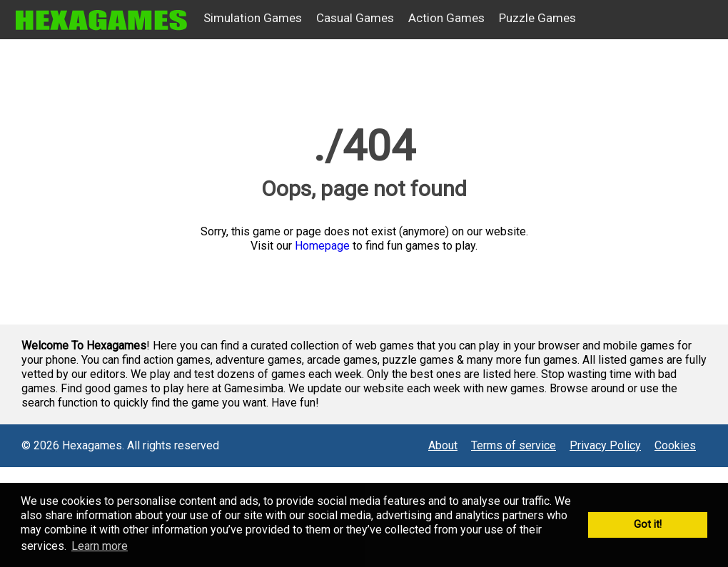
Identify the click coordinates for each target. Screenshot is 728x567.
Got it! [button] (648, 525)
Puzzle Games (537, 18)
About (443, 445)
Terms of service (514, 445)
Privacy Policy (605, 445)
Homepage (322, 246)
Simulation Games (253, 18)
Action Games (446, 18)
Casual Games (355, 18)
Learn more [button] (100, 546)
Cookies (675, 445)
